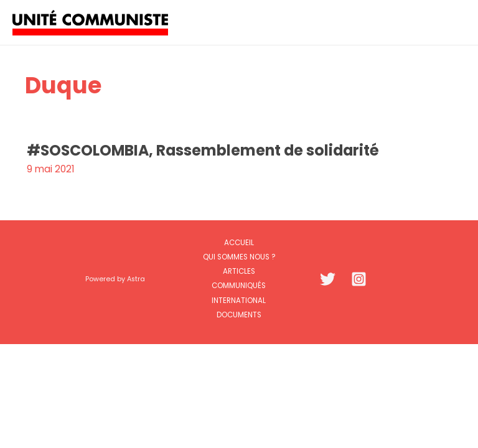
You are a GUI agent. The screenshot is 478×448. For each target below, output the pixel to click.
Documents (239, 315)
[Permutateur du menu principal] (452, 22)
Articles (239, 271)
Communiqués (239, 286)
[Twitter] (328, 279)
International (239, 301)
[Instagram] (359, 279)
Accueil (239, 243)
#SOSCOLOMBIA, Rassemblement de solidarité (203, 150)
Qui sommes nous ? (239, 257)
